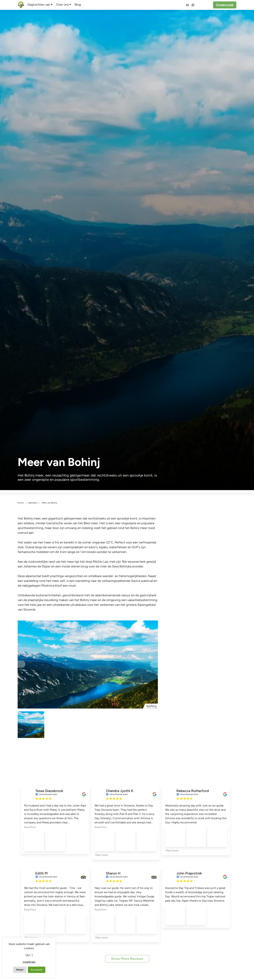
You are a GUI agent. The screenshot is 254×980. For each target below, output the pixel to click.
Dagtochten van (39, 5)
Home (21, 503)
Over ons (62, 5)
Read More (30, 827)
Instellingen (29, 962)
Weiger (20, 970)
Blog (78, 5)
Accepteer (37, 970)
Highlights (33, 503)
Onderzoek (225, 5)
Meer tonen (102, 855)
